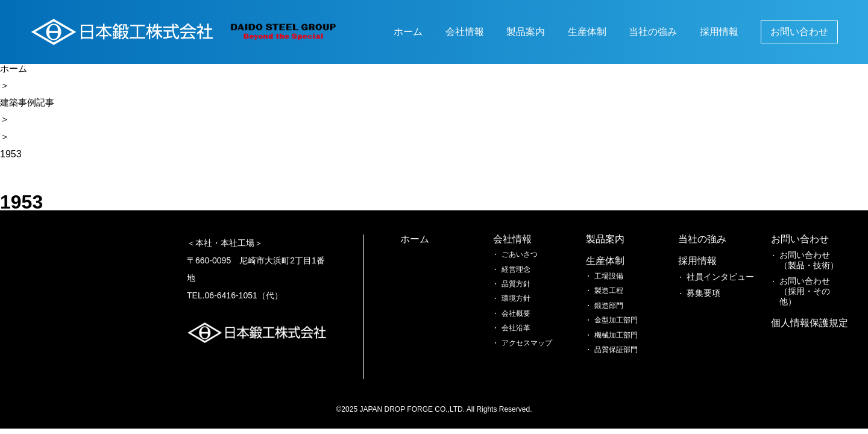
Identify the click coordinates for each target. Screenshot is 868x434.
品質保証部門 (527, 349)
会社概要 (429, 334)
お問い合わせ (799, 32)
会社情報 (465, 32)
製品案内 (526, 32)
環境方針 (429, 319)
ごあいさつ (433, 275)
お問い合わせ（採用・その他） (625, 353)
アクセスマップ (440, 363)
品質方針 (429, 304)
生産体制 (587, 32)
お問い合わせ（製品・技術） (621, 329)
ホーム (408, 32)
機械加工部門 (527, 334)
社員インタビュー (625, 275)
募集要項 (611, 290)
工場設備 (520, 275)
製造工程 (520, 290)
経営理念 (429, 290)
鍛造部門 (520, 304)
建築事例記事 (29, 103)
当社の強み (653, 32)
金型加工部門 (527, 319)
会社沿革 (429, 349)
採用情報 (719, 32)
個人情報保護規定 (712, 241)
